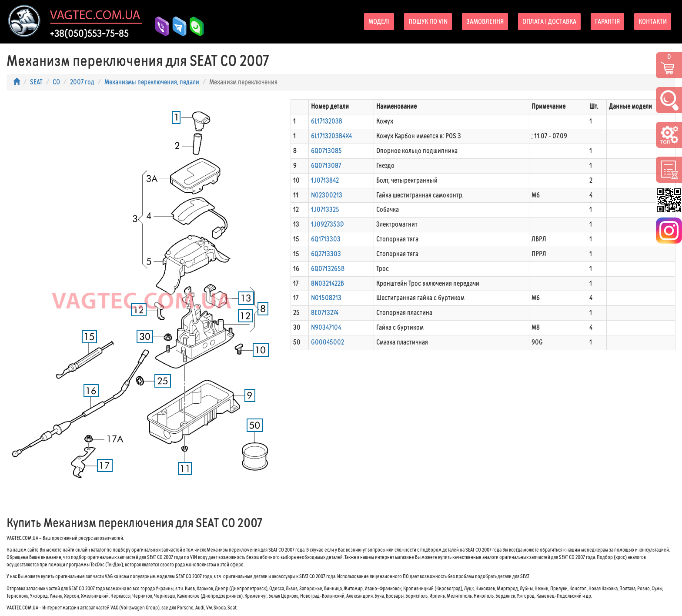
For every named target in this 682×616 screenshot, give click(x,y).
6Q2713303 (326, 254)
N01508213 (326, 298)
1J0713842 (325, 180)
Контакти (653, 22)
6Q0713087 (326, 166)
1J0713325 (325, 209)
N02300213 (327, 195)
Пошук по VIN (428, 22)
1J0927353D (328, 224)
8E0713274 (325, 313)
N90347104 (326, 327)
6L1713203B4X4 (331, 136)
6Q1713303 (326, 239)
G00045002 (328, 342)
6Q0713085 (326, 151)
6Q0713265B (328, 269)
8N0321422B (328, 283)
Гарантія (607, 22)
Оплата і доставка (549, 22)
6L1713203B (327, 121)
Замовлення (485, 22)
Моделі (379, 22)
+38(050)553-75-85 (89, 33)
